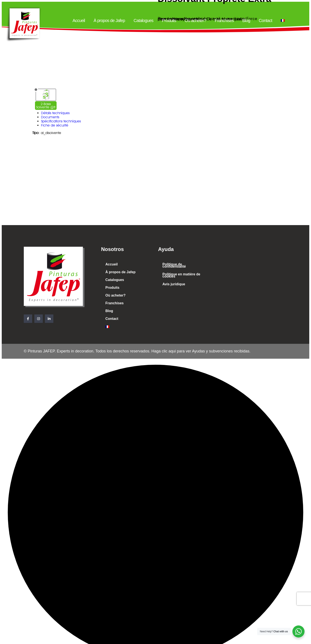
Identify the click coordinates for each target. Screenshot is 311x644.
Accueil (79, 21)
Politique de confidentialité (174, 265)
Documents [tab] (50, 117)
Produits (169, 21)
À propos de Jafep (109, 21)
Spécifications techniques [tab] (61, 121)
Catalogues (144, 21)
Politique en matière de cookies (181, 275)
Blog (246, 21)
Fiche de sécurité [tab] (55, 125)
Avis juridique (174, 284)
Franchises (224, 21)
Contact (265, 21)
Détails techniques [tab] (55, 113)
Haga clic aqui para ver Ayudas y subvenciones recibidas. (200, 351)
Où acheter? (195, 21)
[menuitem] (283, 21)
